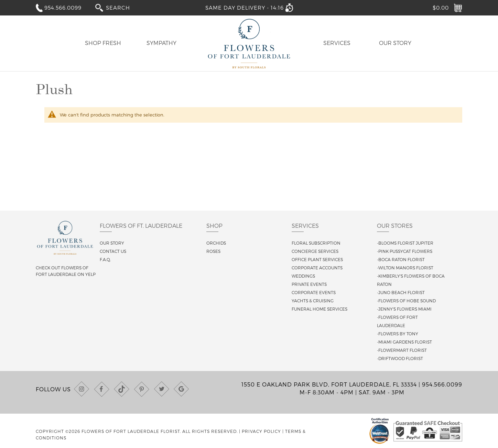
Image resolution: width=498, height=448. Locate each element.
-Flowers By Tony (398, 334)
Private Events (309, 284)
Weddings (303, 276)
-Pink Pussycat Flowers (405, 251)
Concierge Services (315, 251)
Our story (112, 243)
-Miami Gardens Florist (404, 342)
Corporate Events (314, 292)
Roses (213, 251)
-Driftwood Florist (400, 358)
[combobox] (123, 7)
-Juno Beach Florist (401, 292)
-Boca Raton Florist (401, 259)
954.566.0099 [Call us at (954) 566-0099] (442, 384)
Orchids (216, 243)
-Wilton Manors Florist (405, 268)
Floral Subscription (316, 243)
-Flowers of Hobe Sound (406, 301)
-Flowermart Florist (402, 350)
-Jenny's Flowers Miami (404, 309)
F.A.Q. (105, 259)
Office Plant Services (317, 259)
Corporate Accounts (317, 268)
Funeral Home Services (320, 309)
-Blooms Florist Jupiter (405, 243)
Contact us (113, 251)
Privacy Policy (261, 431)
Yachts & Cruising (313, 301)
